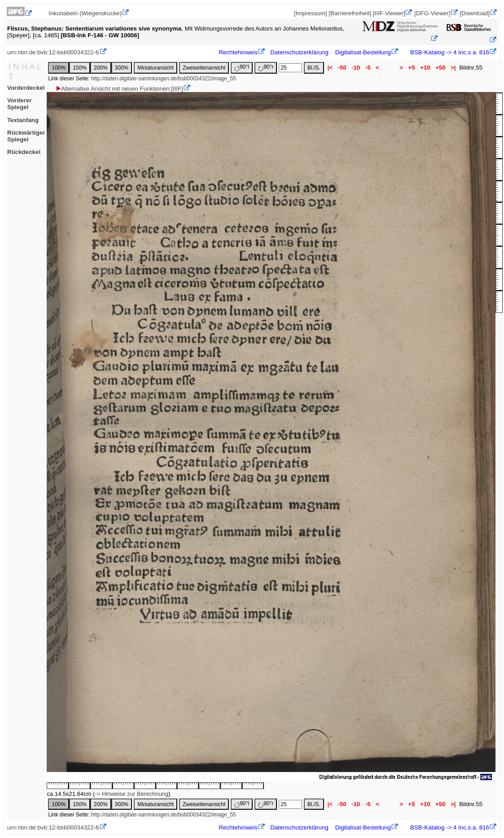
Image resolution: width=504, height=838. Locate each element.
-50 (342, 68)
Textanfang (23, 120)
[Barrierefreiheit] (350, 13)
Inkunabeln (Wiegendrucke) (85, 13)
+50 (440, 68)
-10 (356, 68)
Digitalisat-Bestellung (363, 52)
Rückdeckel (24, 152)
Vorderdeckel (26, 88)
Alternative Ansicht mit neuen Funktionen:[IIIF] (119, 89)
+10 (425, 68)
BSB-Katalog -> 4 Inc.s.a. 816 (449, 52)
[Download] (475, 13)
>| (453, 68)
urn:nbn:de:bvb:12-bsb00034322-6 (53, 52)
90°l (242, 68)
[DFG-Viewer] (432, 13)
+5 (412, 68)
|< (330, 68)
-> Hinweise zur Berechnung (131, 794)
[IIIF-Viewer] (389, 13)
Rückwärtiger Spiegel (26, 136)
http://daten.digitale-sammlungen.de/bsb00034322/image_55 (164, 79)
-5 (368, 68)
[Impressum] (310, 13)
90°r (266, 68)
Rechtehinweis (238, 52)
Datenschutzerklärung (299, 52)
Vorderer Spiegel (20, 104)
